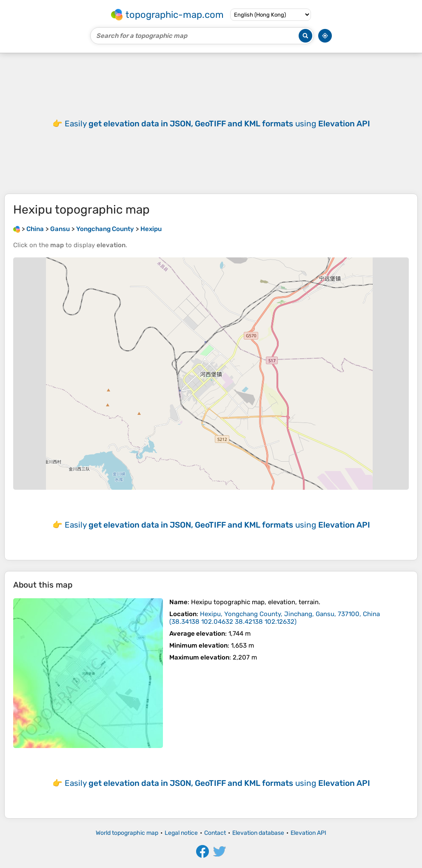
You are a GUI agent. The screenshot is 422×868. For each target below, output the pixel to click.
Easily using (217, 124)
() (275, 618)
